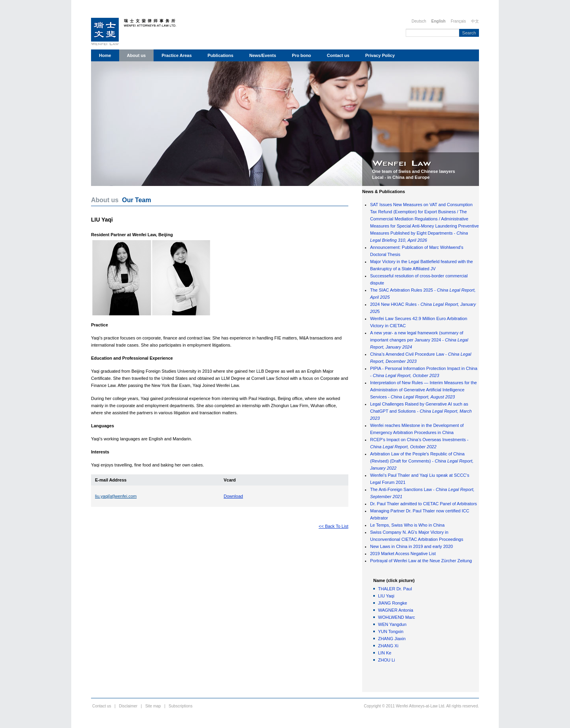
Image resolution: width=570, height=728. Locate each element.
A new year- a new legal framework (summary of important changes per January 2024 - (419, 340)
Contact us (338, 55)
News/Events (263, 55)
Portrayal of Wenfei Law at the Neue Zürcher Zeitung (421, 561)
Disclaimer (128, 706)
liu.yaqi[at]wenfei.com (116, 496)
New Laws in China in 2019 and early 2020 (411, 546)
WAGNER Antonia (396, 610)
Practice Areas (177, 55)
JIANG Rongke (392, 603)
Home (105, 55)
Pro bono (302, 55)
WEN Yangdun (392, 624)
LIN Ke (385, 653)
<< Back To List (333, 526)
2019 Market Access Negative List (403, 554)
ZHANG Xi (388, 646)
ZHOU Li (387, 660)
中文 (475, 21)
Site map (153, 706)
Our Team (137, 200)
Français (458, 21)
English (439, 21)
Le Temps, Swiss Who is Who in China (407, 525)
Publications (220, 55)
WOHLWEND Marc (396, 617)
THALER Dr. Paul (395, 589)
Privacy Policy (380, 55)
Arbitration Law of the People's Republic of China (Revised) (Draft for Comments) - (422, 461)
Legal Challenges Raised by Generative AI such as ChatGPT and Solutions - (421, 411)
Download (233, 496)
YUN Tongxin (391, 631)
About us (137, 55)
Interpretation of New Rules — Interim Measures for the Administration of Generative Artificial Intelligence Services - (424, 390)
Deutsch (419, 21)
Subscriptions (180, 706)
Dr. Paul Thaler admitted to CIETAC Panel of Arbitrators (424, 504)
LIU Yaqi (386, 596)
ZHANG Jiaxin (392, 639)
